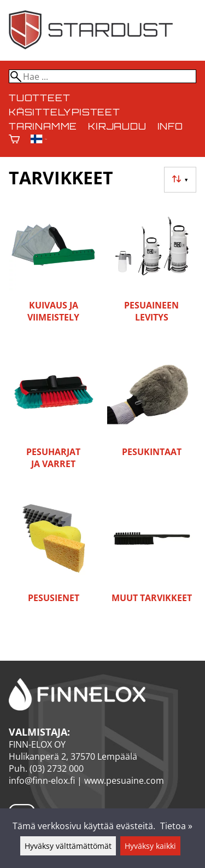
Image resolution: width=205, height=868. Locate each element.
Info (170, 126)
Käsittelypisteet (65, 112)
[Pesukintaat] (152, 416)
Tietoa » (176, 826)
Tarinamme (43, 126)
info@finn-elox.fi (42, 780)
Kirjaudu (117, 126)
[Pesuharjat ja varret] (54, 416)
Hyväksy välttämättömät (68, 846)
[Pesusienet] (54, 563)
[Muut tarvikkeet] (152, 563)
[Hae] (102, 76)
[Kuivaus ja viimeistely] (54, 270)
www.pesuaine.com (124, 780)
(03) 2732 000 (57, 768)
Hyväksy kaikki (150, 846)
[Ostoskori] (14, 140)
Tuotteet (39, 98)
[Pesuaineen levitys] (152, 270)
